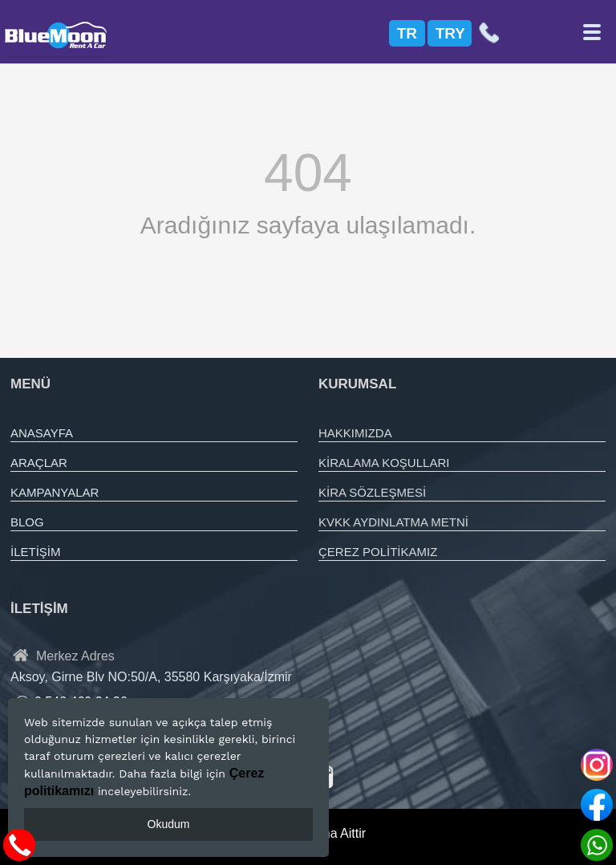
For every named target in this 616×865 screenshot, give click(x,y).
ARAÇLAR (39, 463)
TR (407, 33)
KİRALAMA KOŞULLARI (384, 463)
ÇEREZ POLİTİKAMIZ (378, 552)
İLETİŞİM (36, 552)
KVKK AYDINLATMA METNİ (393, 522)
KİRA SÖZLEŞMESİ (372, 492)
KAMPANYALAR (55, 492)
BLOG (27, 522)
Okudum (169, 824)
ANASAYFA (42, 433)
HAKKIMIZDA (355, 433)
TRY (450, 33)
